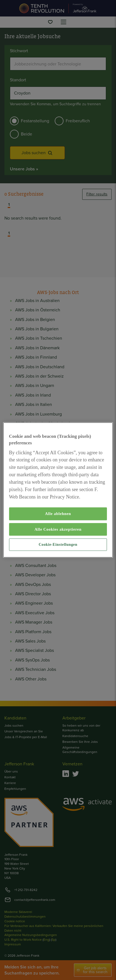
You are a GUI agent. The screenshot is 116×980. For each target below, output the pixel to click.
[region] (58, 490)
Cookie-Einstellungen (58, 545)
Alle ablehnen (58, 514)
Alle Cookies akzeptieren (58, 529)
